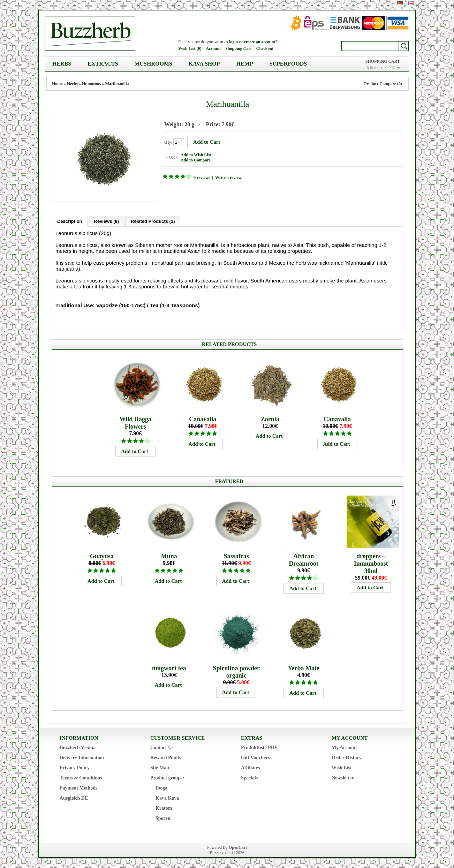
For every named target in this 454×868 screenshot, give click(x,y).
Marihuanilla (117, 84)
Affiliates (250, 767)
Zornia (270, 419)
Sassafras (236, 556)
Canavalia (203, 419)
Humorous (91, 84)
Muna (169, 556)
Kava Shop (204, 64)
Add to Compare (195, 160)
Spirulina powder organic (236, 671)
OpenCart (238, 847)
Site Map (160, 767)
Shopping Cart (239, 48)
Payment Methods (79, 788)
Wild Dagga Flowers (135, 422)
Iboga (161, 788)
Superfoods (288, 64)
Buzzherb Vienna (78, 747)
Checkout (265, 48)
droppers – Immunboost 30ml (371, 563)
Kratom (164, 808)
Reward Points (166, 757)
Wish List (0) (190, 48)
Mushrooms (153, 64)
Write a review (228, 178)
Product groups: (167, 778)
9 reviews (201, 178)
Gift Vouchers (255, 757)
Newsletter (343, 778)
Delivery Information (82, 757)
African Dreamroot (304, 560)
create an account (260, 42)
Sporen (163, 818)
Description (70, 221)
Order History (347, 757)
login (233, 42)
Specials (249, 778)
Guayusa (102, 556)
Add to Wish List (195, 155)
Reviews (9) (107, 221)
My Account (344, 747)
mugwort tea (169, 668)
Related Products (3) (153, 221)
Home (57, 84)
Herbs (62, 64)
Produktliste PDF (259, 747)
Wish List (342, 767)
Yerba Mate (303, 668)
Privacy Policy (75, 767)
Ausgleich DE (74, 798)
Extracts (103, 64)
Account (213, 48)
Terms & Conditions (81, 778)
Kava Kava (167, 798)
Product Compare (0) (383, 84)
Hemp (245, 64)
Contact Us (162, 747)
